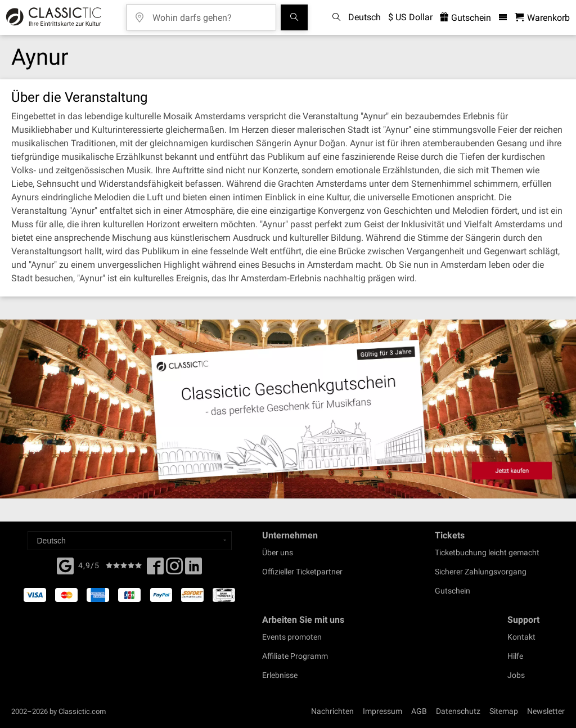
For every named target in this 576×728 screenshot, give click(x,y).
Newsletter (546, 711)
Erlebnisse (280, 675)
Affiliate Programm (295, 656)
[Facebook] (65, 565)
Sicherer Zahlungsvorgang (481, 572)
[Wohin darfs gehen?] (209, 14)
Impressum (382, 711)
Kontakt (521, 637)
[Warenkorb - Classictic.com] (542, 18)
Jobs (516, 675)
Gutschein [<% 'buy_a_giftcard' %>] (465, 18)
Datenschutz (458, 711)
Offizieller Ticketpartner (302, 572)
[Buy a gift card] (288, 409)
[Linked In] (193, 569)
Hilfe (515, 656)
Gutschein (453, 591)
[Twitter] (174, 569)
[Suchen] (294, 17)
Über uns (278, 552)
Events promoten (292, 637)
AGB (419, 711)
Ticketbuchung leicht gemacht (487, 552)
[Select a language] (130, 541)
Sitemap (504, 711)
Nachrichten (332, 711)
